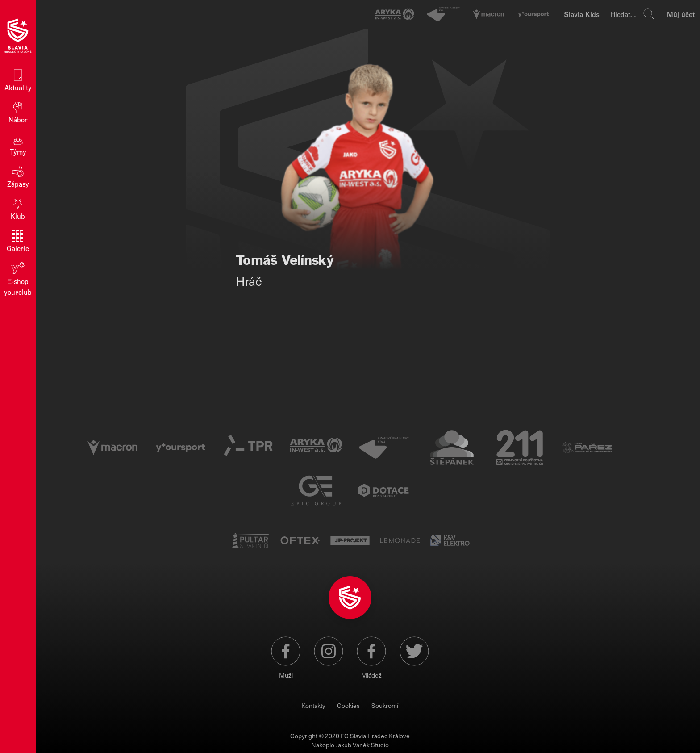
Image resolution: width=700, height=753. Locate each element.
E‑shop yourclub (18, 278)
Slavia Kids (582, 14)
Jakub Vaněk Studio (362, 745)
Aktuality (18, 80)
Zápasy (18, 176)
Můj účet (681, 14)
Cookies (348, 705)
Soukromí (385, 705)
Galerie (18, 241)
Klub (18, 208)
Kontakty (314, 705)
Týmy (18, 144)
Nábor (18, 112)
